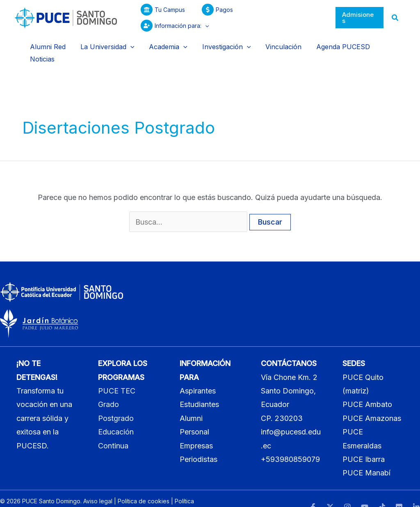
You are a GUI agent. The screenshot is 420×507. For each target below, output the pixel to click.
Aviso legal (98, 485)
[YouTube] (365, 491)
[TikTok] (382, 491)
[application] (313, 18)
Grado (108, 389)
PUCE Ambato (367, 389)
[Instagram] (347, 491)
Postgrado (116, 402)
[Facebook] (313, 491)
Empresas (196, 430)
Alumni (191, 402)
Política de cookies (144, 485)
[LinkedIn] (416, 491)
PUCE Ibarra (364, 443)
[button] (360, 18)
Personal (194, 416)
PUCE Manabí (366, 457)
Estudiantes (199, 389)
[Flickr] (399, 491)
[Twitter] (330, 491)
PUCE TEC (117, 375)
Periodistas (199, 443)
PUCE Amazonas (372, 402)
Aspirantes (198, 375)
